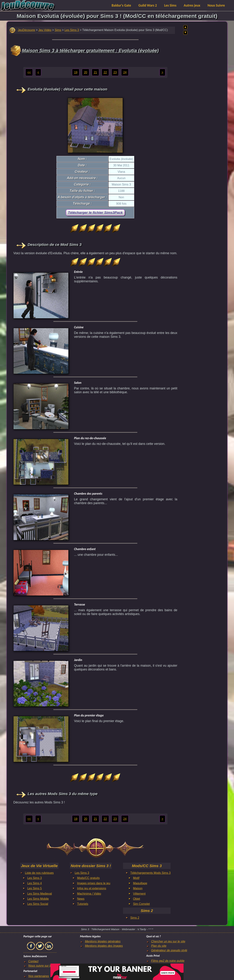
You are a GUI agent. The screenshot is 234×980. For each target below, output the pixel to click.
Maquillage (140, 883)
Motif (136, 878)
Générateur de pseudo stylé (169, 950)
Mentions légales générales (103, 941)
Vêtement (139, 894)
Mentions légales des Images (104, 946)
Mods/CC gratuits (88, 878)
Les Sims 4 (34, 883)
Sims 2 (135, 918)
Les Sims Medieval (39, 894)
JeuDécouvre (26, 30)
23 (115, 72)
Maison (138, 888)
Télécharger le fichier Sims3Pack (95, 213)
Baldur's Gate (121, 5)
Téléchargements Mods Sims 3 (151, 873)
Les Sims (170, 5)
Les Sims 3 (72, 30)
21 (95, 72)
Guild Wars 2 (148, 5)
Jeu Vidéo (45, 30)
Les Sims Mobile (38, 899)
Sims (58, 30)
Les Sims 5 (34, 888)
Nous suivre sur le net (43, 966)
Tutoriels (83, 904)
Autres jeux (192, 5)
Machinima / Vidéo (89, 894)
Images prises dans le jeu (94, 883)
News (81, 899)
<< (29, 72)
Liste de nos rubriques (39, 873)
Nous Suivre (216, 5)
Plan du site (159, 946)
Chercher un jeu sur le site (168, 941)
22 (105, 72)
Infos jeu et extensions (92, 888)
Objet (137, 899)
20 (86, 72)
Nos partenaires (39, 976)
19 (76, 72)
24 (125, 72)
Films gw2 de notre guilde (168, 961)
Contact (33, 961)
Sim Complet (141, 904)
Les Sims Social (38, 904)
